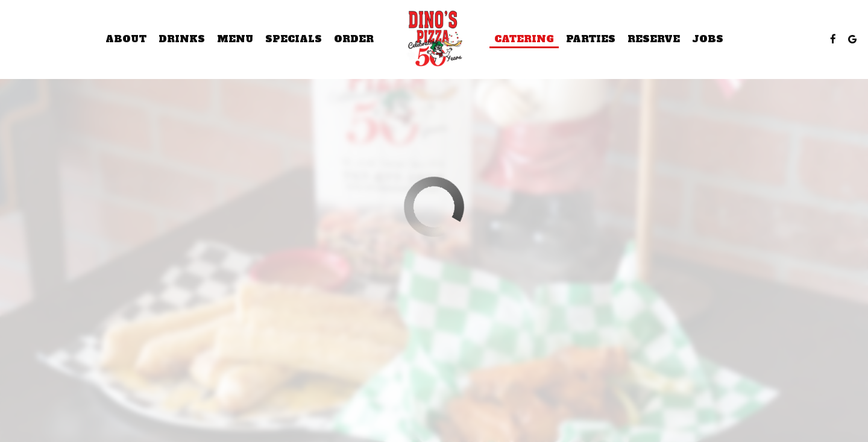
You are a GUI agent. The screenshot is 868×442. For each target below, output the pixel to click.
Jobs (708, 39)
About (126, 39)
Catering (524, 39)
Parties (591, 39)
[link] (434, 39)
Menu (235, 39)
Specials (294, 39)
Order (354, 39)
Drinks (182, 39)
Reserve (654, 39)
